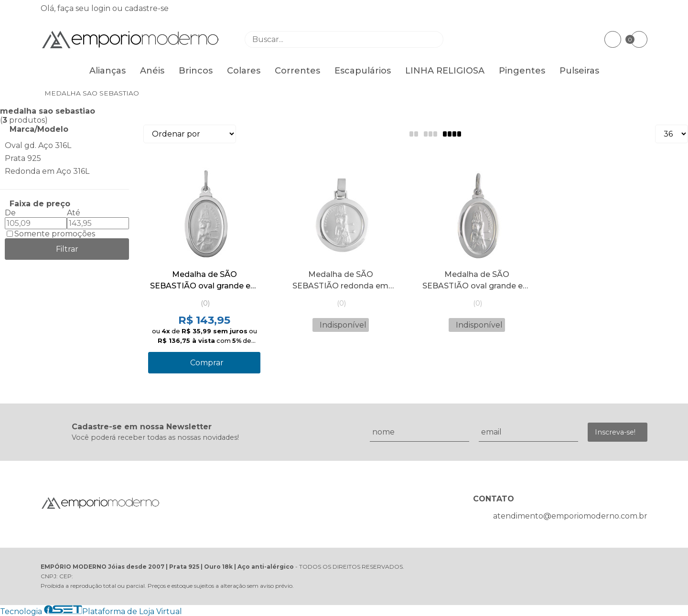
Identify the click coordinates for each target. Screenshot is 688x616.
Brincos (196, 71)
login (102, 8)
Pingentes (522, 71)
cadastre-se (147, 8)
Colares (244, 71)
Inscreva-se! (615, 432)
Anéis (152, 71)
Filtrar (67, 249)
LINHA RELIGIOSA (445, 71)
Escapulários (363, 71)
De (10, 213)
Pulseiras (579, 71)
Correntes (297, 71)
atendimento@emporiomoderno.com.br (570, 516)
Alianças (107, 71)
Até (74, 213)
